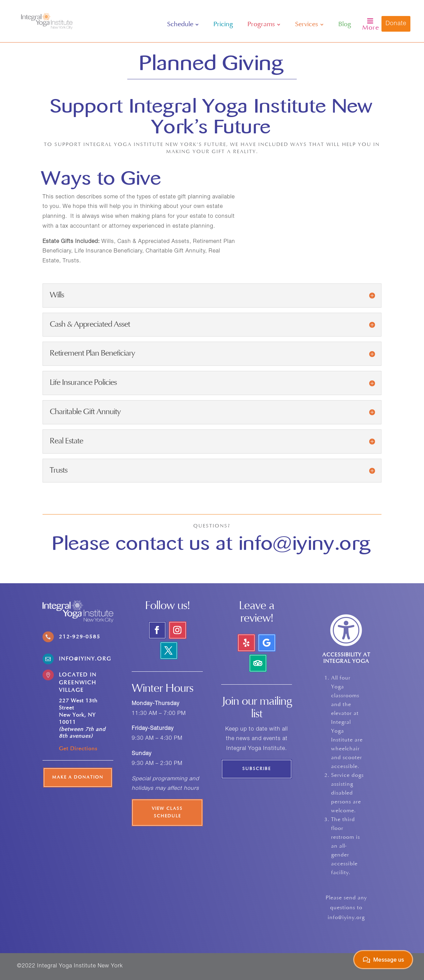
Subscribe (257, 769)
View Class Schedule (167, 813)
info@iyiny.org (305, 543)
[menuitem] (183, 24)
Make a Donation (78, 778)
